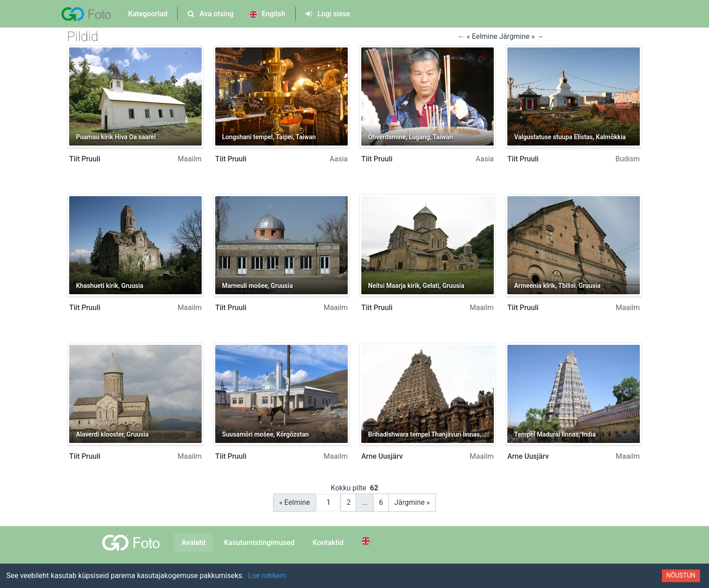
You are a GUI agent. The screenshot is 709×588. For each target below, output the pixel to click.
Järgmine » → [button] (521, 36)
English (267, 14)
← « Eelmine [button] (478, 36)
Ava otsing (210, 14)
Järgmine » (412, 502)
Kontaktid (328, 543)
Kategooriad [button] (148, 14)
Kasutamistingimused (259, 543)
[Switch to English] (367, 541)
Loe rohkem (267, 576)
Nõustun (681, 575)
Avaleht (194, 543)
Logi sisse (328, 14)
